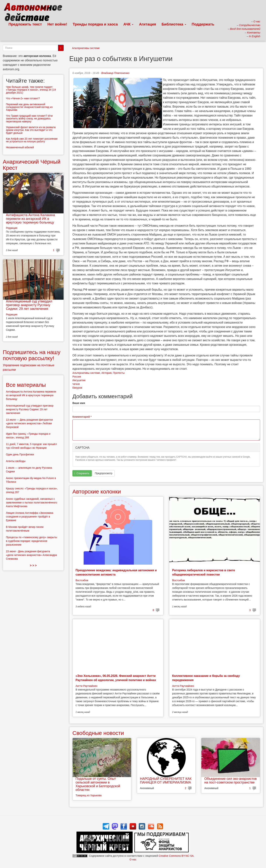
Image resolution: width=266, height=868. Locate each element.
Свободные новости (98, 733)
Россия (77, 377)
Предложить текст (25, 24)
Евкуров (77, 388)
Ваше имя (79, 403)
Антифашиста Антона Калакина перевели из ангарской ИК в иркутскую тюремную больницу (30, 219)
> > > (33, 565)
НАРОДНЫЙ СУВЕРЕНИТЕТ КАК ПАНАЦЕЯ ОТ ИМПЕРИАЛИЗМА (166, 781)
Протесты (119, 373)
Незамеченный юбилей (20, 147)
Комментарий (82, 417)
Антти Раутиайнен (86, 686)
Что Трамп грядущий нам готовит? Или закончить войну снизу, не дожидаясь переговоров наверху (29, 119)
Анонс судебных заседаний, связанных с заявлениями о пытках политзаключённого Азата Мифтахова (31, 502)
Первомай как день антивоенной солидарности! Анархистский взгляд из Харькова (29, 107)
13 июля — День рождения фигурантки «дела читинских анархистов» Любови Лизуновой (29, 423)
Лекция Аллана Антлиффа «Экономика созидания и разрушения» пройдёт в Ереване (30, 517)
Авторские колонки (97, 491)
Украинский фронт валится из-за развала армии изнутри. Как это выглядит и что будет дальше (31, 130)
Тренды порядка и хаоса (95, 24)
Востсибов (82, 580)
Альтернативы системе (86, 48)
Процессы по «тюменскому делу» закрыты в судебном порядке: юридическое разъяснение (31, 541)
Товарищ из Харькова (89, 795)
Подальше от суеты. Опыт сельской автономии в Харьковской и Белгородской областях (98, 784)
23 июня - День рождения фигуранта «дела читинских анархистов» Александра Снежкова (31, 555)
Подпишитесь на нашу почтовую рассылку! (32, 355)
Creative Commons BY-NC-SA (176, 856)
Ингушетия (79, 380)
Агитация (147, 24)
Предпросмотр (104, 473)
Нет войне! (57, 24)
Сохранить (82, 473)
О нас (133, 859)
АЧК (128, 24)
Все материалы (26, 385)
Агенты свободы (16, 461)
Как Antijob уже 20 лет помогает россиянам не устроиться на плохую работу (32, 140)
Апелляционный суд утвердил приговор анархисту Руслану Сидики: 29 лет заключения (29, 305)
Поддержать (203, 24)
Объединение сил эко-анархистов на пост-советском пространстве (230, 781)
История (106, 373)
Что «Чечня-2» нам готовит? (23, 98)
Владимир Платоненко (115, 73)
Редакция (12, 228)
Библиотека (174, 24)
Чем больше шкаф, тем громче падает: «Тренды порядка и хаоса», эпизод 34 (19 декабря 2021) (31, 90)
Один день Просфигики (20, 454)
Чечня (76, 384)
